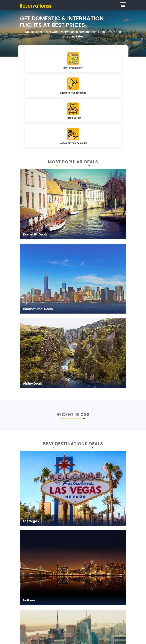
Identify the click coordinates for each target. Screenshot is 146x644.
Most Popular (65, 162)
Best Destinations (65, 444)
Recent (65, 415)
